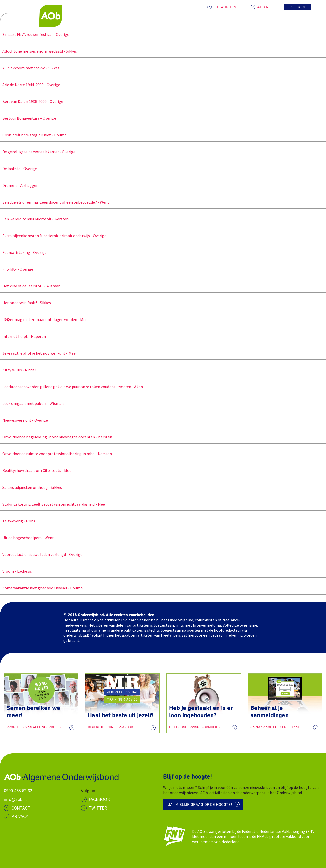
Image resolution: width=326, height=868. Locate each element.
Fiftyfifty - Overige (17, 269)
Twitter (98, 808)
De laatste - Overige (18, 169)
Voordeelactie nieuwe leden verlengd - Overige (41, 554)
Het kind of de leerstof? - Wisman (30, 286)
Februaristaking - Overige (23, 252)
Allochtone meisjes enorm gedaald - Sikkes (38, 51)
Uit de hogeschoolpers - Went (27, 538)
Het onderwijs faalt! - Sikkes (25, 303)
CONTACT (21, 808)
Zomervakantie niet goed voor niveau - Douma (41, 588)
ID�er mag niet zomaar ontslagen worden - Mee (44, 319)
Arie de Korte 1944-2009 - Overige (30, 85)
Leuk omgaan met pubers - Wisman (32, 403)
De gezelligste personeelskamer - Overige (38, 152)
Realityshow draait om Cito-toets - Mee (36, 470)
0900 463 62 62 (18, 791)
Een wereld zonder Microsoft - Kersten (34, 219)
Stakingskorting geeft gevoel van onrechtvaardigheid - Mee (52, 504)
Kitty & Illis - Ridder (18, 370)
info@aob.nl (15, 799)
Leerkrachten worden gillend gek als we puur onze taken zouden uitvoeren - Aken (71, 387)
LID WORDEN (225, 7)
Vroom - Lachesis (16, 571)
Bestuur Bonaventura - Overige (28, 118)
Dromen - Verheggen (19, 185)
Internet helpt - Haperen (23, 336)
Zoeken (298, 7)
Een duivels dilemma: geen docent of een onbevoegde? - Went (55, 202)
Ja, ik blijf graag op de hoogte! (200, 805)
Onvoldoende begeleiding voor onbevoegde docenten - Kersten (56, 437)
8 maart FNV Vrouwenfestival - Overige (35, 34)
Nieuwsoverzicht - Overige (24, 420)
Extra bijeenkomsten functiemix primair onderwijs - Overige (53, 236)
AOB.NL (264, 7)
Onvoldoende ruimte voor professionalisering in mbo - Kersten (56, 454)
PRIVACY (20, 816)
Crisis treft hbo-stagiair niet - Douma (33, 135)
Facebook (99, 799)
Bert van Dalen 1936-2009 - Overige (32, 101)
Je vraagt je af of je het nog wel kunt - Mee (38, 353)
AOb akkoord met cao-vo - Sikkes (30, 68)
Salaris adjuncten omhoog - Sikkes (31, 487)
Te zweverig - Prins (18, 521)
